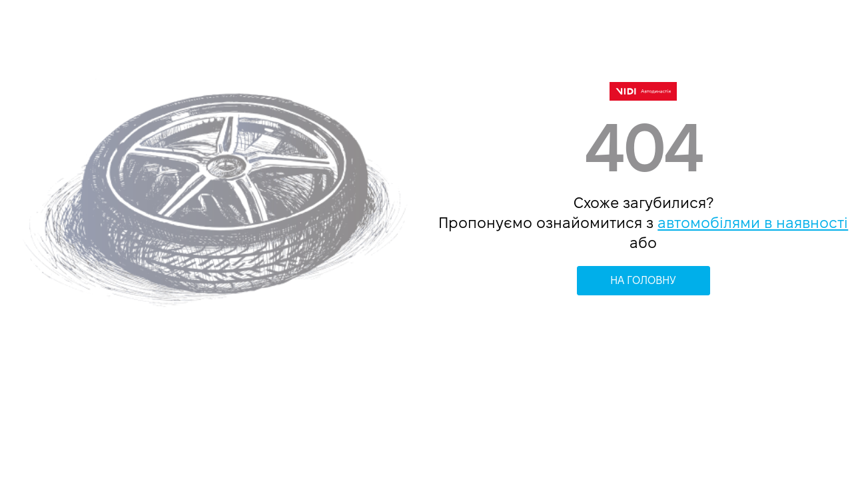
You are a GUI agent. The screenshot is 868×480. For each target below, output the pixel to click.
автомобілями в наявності (753, 223)
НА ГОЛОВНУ (643, 280)
